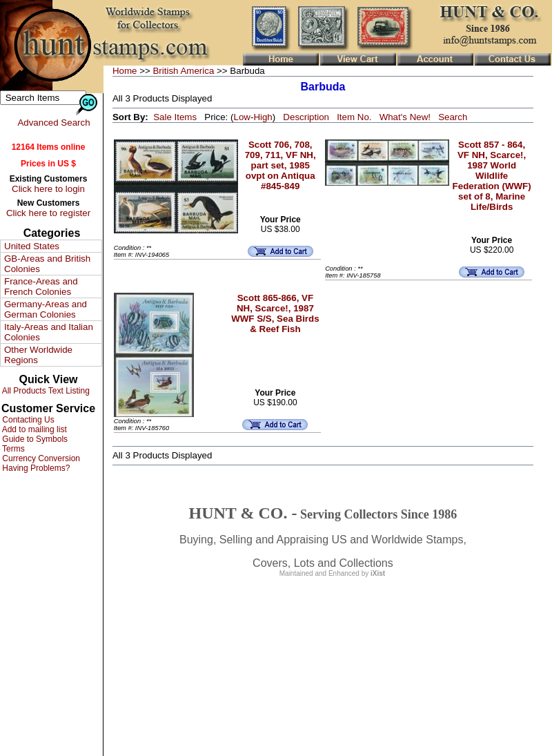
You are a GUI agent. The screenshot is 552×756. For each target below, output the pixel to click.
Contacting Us (27, 420)
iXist (378, 573)
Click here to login (48, 189)
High (263, 117)
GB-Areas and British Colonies (47, 264)
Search (453, 117)
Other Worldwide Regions (38, 355)
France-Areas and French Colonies (41, 287)
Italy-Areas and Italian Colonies (49, 332)
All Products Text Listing (45, 391)
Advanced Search (53, 123)
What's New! (405, 117)
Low (241, 117)
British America (183, 71)
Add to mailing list (33, 429)
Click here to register (48, 213)
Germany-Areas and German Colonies (46, 309)
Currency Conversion (40, 458)
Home (125, 71)
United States (32, 246)
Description (306, 117)
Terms (12, 449)
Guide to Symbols (34, 439)
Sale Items (175, 117)
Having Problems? (35, 468)
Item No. (354, 117)
